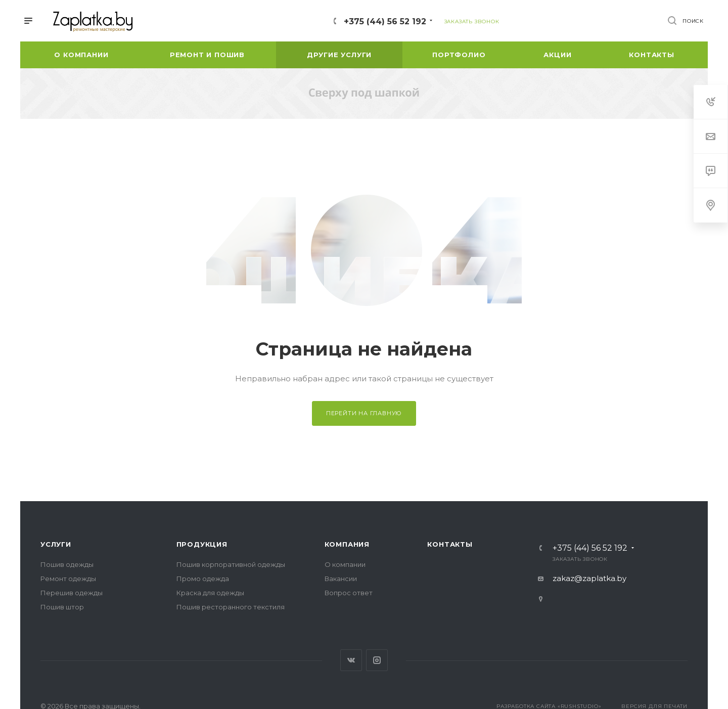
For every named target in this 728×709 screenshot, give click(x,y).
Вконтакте (351, 660)
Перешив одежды (72, 593)
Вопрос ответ (349, 593)
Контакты (450, 544)
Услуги (56, 544)
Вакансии (341, 579)
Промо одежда (203, 579)
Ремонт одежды (68, 579)
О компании (345, 564)
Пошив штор (62, 607)
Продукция (202, 544)
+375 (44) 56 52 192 (385, 21)
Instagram (377, 660)
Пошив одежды (67, 564)
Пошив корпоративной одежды (231, 564)
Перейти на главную (364, 413)
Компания (347, 544)
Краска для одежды (210, 593)
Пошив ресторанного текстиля (231, 607)
